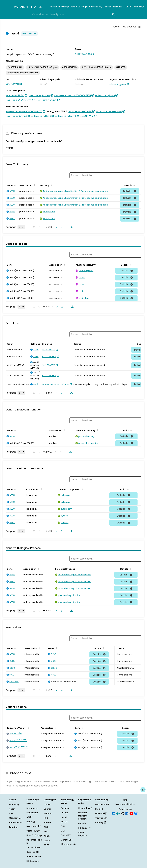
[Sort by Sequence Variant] (28, 728)
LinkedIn (101, 814)
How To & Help (34, 835)
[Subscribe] (113, 813)
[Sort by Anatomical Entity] (97, 265)
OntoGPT (66, 835)
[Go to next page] (56, 227)
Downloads (32, 813)
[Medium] (118, 813)
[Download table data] (71, 227)
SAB (11, 814)
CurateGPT (67, 840)
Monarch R (33, 826)
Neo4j (31, 822)
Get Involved (102, 804)
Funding (13, 827)
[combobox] (73, 14)
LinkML (64, 817)
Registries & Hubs (122, 7)
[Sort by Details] (134, 185)
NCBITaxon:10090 (84, 54)
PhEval (64, 813)
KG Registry (84, 828)
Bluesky (101, 823)
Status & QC (33, 831)
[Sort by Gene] (14, 185)
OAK (63, 826)
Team (12, 809)
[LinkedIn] (127, 813)
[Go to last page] (61, 227)
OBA (46, 827)
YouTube (101, 818)
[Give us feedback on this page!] (143, 790)
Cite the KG (33, 852)
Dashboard (32, 808)
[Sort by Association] (34, 185)
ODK (63, 831)
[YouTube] (131, 813)
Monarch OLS (85, 808)
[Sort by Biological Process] (77, 569)
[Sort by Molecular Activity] (97, 430)
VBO (46, 832)
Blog (99, 809)
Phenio (47, 823)
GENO (47, 836)
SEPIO (47, 841)
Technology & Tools (101, 7)
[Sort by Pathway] (51, 185)
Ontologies (84, 7)
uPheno (48, 814)
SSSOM (65, 822)
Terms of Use (33, 847)
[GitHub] (123, 813)
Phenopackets (69, 844)
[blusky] (136, 813)
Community (138, 7)
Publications (16, 823)
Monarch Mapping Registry (83, 816)
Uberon (48, 809)
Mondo (47, 804)
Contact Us (15, 818)
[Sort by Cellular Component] (82, 489)
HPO (46, 818)
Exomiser (66, 808)
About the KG (34, 856)
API (29, 817)
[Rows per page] (21, 227)
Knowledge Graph (67, 7)
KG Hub (82, 823)
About (53, 7)
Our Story (14, 804)
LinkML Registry (82, 834)
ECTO (47, 845)
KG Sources (33, 861)
